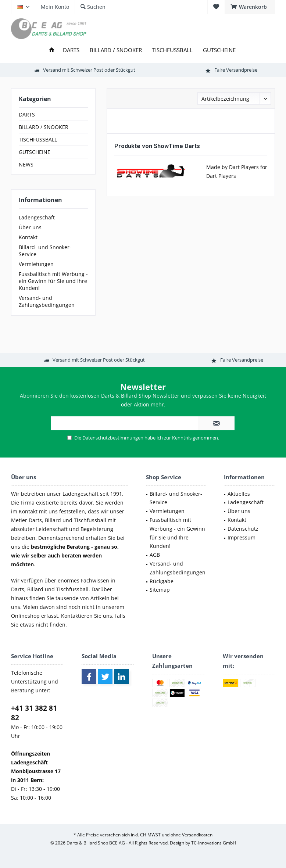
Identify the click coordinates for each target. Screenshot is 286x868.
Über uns (30, 227)
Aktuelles (239, 494)
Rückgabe (162, 581)
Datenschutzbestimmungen (113, 438)
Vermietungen (36, 264)
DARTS (27, 114)
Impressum (242, 537)
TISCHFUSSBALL (38, 139)
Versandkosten (197, 835)
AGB (155, 555)
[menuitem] (250, 7)
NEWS (26, 164)
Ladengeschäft (37, 217)
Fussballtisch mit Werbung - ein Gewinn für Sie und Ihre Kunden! (53, 281)
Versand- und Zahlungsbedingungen (47, 301)
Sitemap (160, 590)
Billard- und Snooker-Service (45, 251)
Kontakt (28, 237)
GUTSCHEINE (35, 152)
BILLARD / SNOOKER (44, 127)
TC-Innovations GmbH (214, 843)
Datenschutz (243, 529)
